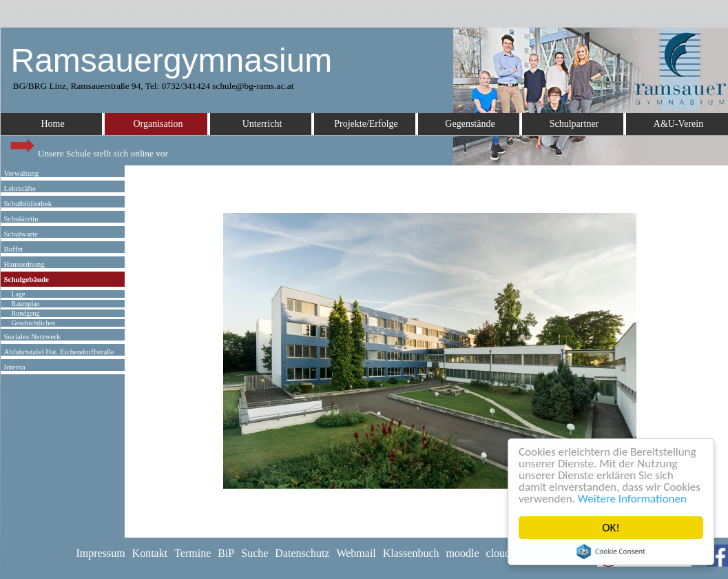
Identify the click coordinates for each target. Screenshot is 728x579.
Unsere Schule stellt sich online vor (88, 150)
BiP (226, 553)
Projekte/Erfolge (366, 124)
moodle (463, 553)
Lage (19, 294)
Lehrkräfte (20, 188)
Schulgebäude (27, 279)
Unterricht (262, 124)
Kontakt (150, 553)
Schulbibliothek (28, 203)
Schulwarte (21, 234)
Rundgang (26, 313)
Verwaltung (22, 173)
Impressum (101, 553)
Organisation (158, 124)
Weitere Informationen (632, 499)
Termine (193, 553)
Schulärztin (21, 219)
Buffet (14, 249)
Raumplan (26, 304)
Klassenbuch (411, 553)
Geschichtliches (33, 323)
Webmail (356, 553)
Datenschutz (302, 553)
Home (52, 124)
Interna (15, 367)
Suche (254, 553)
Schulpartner (574, 124)
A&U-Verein (678, 124)
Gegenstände (470, 124)
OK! (611, 528)
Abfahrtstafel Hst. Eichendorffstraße (59, 352)
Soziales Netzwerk (32, 336)
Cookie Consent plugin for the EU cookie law (611, 551)
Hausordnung (24, 264)
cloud (499, 553)
